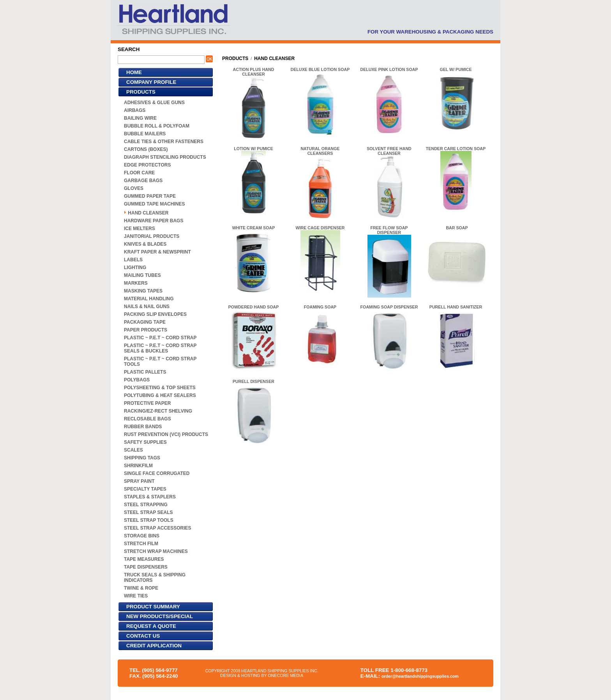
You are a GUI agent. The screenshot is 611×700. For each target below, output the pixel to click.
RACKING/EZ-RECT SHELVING (158, 411)
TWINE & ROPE (141, 588)
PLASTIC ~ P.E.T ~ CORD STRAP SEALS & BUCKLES (160, 348)
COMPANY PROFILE (151, 82)
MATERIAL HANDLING (149, 299)
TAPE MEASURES (144, 559)
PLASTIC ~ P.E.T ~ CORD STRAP (160, 338)
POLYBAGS (137, 380)
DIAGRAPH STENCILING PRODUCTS (165, 157)
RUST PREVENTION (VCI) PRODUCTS (166, 434)
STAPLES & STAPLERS (150, 497)
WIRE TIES (136, 596)
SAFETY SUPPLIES (145, 442)
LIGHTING (135, 268)
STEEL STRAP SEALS (148, 512)
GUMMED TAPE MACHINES (154, 204)
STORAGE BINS (142, 536)
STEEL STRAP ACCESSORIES (157, 528)
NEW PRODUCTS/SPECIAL (160, 616)
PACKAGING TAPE (145, 322)
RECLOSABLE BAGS (147, 419)
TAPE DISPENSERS (146, 567)
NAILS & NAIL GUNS (147, 307)
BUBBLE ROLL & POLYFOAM (157, 126)
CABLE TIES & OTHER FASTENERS (164, 142)
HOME (134, 72)
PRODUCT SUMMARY (153, 607)
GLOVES (134, 188)
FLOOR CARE (139, 173)
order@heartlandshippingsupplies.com (420, 676)
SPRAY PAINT (139, 481)
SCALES (133, 450)
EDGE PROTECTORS (147, 165)
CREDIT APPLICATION (154, 646)
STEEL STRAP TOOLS (149, 520)
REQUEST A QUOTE (151, 626)
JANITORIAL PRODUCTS (152, 236)
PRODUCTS (141, 92)
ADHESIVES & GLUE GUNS (154, 103)
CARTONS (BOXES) (146, 149)
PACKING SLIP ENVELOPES (155, 314)
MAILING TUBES (142, 275)
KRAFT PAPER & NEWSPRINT (157, 252)
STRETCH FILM (141, 544)
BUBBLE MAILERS (145, 134)
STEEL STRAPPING (146, 505)
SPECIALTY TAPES (145, 489)
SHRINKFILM (138, 466)
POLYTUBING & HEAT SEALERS (160, 395)
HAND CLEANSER (148, 213)
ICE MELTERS (140, 229)
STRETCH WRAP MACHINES (156, 551)
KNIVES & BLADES (145, 244)
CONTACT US (143, 636)
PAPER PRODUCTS (146, 330)
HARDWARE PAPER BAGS (154, 221)
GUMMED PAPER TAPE (150, 196)
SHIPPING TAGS (142, 458)
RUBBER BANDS (143, 427)
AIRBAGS (135, 110)
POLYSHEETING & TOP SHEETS (160, 388)
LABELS (133, 260)
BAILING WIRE (140, 118)
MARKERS (136, 283)
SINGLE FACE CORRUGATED (157, 473)
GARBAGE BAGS (143, 181)
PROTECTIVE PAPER (147, 403)
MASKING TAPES (143, 291)
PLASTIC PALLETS (145, 372)
